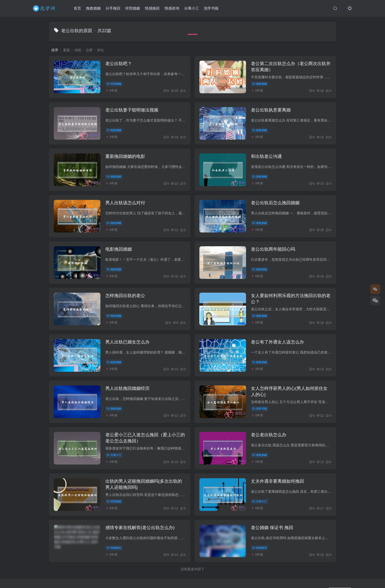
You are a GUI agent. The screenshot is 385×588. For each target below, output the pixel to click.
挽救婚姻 (93, 8)
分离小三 (192, 8)
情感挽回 (152, 8)
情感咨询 (172, 8)
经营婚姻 (133, 8)
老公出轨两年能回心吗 (273, 249)
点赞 (89, 50)
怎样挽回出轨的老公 (125, 296)
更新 (67, 50)
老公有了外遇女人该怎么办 (277, 342)
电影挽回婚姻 (119, 249)
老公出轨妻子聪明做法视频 (132, 110)
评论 (100, 50)
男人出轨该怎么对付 (125, 203)
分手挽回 (113, 8)
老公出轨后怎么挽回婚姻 (275, 203)
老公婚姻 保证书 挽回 (272, 528)
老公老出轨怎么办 (269, 435)
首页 (77, 8)
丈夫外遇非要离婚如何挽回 (277, 481)
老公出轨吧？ (119, 64)
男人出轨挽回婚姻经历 (127, 388)
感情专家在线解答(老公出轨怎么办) (140, 528)
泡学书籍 (211, 8)
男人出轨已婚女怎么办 (127, 342)
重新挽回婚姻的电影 (125, 156)
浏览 (78, 50)
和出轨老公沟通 (266, 156)
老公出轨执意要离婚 (271, 110)
